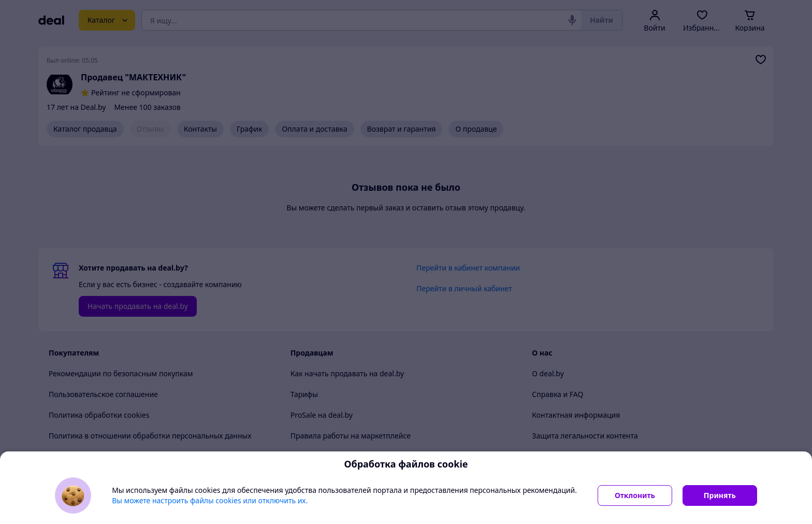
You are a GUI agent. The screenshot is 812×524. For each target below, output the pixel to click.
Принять (720, 495)
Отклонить (635, 495)
